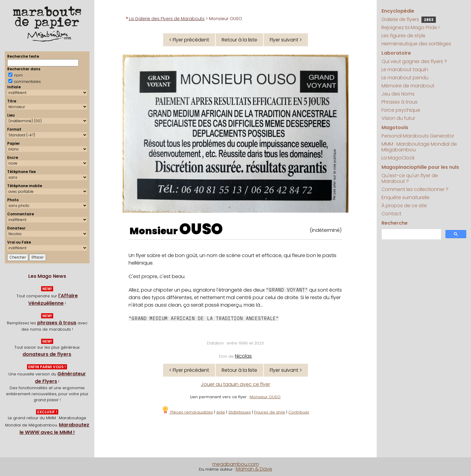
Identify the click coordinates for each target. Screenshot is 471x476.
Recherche (395, 223)
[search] (411, 234)
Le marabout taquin (405, 70)
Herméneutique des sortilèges (416, 44)
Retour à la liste (239, 40)
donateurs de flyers (47, 354)
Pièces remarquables (187, 412)
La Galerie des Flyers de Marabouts (167, 19)
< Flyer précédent (189, 40)
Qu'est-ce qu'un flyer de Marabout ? (410, 178)
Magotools (395, 127)
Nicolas (243, 356)
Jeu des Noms (398, 94)
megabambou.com (236, 464)
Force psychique (401, 110)
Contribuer (299, 412)
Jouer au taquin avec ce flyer (235, 384)
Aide (221, 412)
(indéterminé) (326, 230)
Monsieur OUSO (265, 397)
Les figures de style (403, 36)
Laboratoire (396, 53)
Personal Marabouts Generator (418, 136)
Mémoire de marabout (408, 86)
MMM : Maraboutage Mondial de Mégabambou (419, 147)
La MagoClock (398, 158)
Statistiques (240, 412)
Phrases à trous (400, 102)
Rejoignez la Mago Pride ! (410, 27)
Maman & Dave (254, 469)
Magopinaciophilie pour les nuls (420, 167)
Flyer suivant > (286, 40)
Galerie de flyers (409, 19)
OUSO (201, 229)
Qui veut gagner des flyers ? (414, 61)
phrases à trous (57, 323)
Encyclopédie (398, 11)
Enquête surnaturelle (406, 197)
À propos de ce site (404, 206)
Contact (391, 214)
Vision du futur (398, 118)
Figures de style (270, 412)
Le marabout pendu (405, 78)
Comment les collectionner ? (415, 189)
